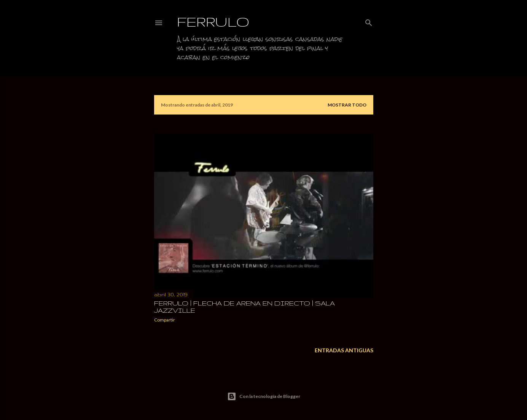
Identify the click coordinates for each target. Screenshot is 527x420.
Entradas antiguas (344, 350)
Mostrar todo (347, 105)
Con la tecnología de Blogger (264, 396)
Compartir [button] (165, 320)
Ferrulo (213, 21)
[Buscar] (369, 21)
